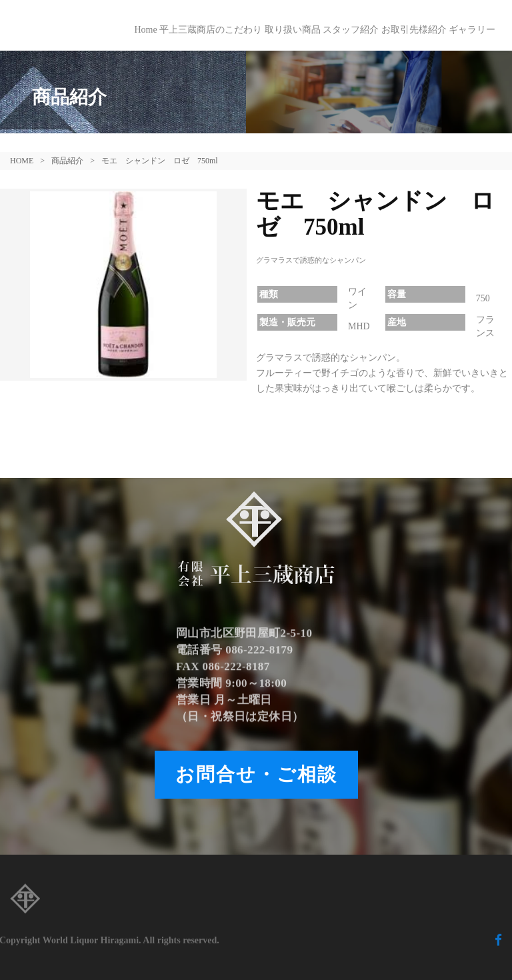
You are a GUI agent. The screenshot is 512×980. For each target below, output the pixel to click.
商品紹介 (67, 161)
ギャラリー (472, 30)
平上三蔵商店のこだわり (211, 30)
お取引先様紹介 (414, 30)
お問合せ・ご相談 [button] (256, 774)
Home (145, 30)
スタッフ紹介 (351, 30)
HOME (22, 161)
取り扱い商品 (293, 30)
